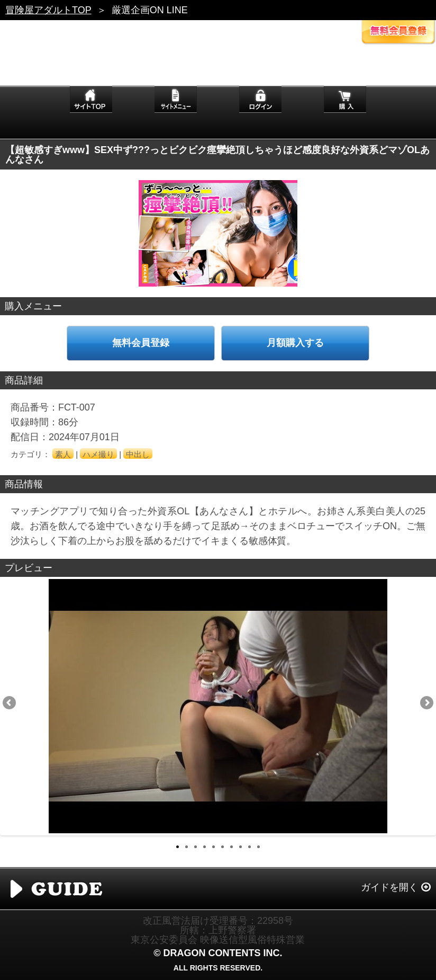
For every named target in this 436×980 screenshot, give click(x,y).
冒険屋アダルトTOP (48, 10)
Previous (10, 703)
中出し (138, 454)
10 (258, 847)
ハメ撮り (98, 454)
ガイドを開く (389, 887)
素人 (63, 454)
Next (426, 703)
